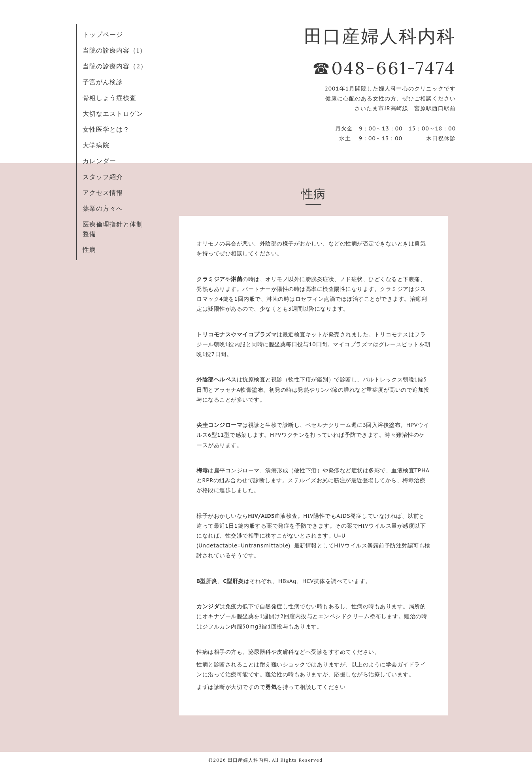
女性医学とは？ (106, 129)
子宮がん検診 (103, 82)
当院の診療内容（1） (114, 50)
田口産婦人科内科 (248, 760)
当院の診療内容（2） (115, 66)
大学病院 (96, 145)
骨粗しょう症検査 (109, 98)
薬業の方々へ (103, 208)
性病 (89, 249)
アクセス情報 (103, 192)
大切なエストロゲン (113, 113)
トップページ (103, 34)
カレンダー (99, 161)
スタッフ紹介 (103, 177)
